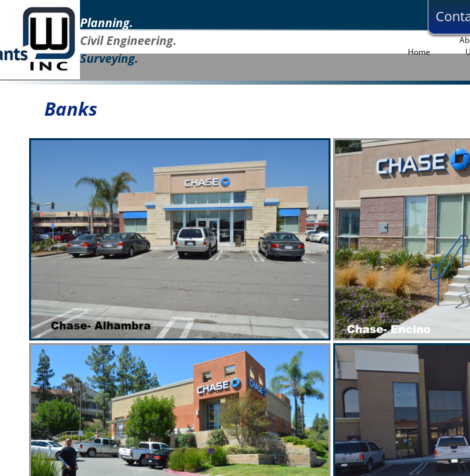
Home (419, 52)
